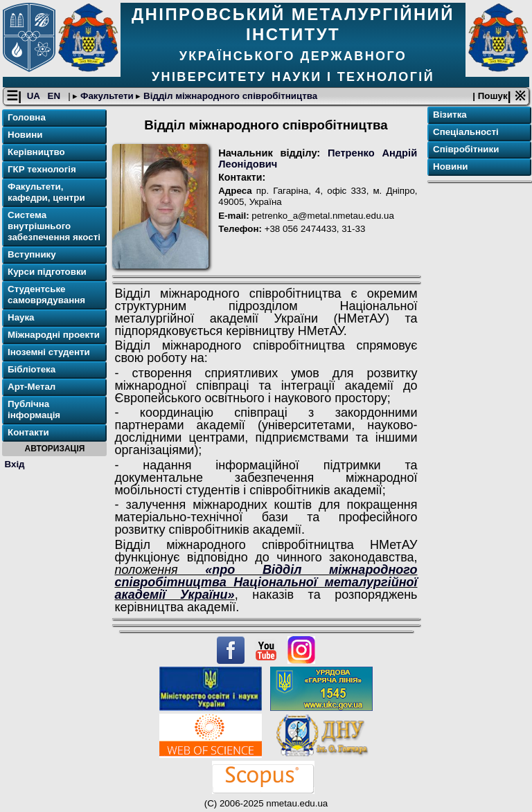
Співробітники (466, 149)
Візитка (450, 115)
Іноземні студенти (49, 352)
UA (35, 96)
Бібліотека (32, 369)
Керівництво (36, 152)
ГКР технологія (42, 169)
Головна (27, 117)
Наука (21, 317)
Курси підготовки (47, 272)
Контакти (28, 432)
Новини (25, 135)
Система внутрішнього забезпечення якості (54, 226)
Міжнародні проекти (54, 335)
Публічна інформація (34, 409)
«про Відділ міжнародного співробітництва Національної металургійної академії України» (266, 582)
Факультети (107, 96)
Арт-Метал (32, 387)
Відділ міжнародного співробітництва (229, 96)
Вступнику (32, 254)
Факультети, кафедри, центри (46, 192)
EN (55, 96)
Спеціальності (466, 132)
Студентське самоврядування (46, 295)
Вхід (15, 464)
